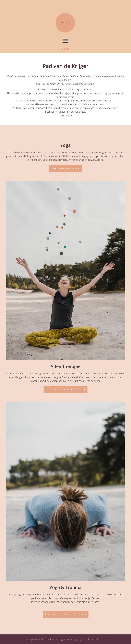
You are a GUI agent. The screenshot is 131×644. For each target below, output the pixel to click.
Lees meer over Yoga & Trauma (66, 614)
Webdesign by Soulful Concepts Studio (87, 639)
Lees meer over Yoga (65, 168)
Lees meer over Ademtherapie (65, 389)
